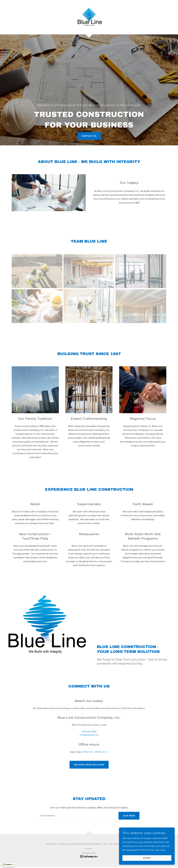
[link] (89, 17)
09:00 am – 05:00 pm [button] (94, 752)
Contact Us (89, 136)
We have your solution (89, 765)
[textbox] (77, 816)
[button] (107, 752)
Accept (147, 858)
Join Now (129, 816)
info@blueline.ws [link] (89, 735)
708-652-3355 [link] (89, 732)
